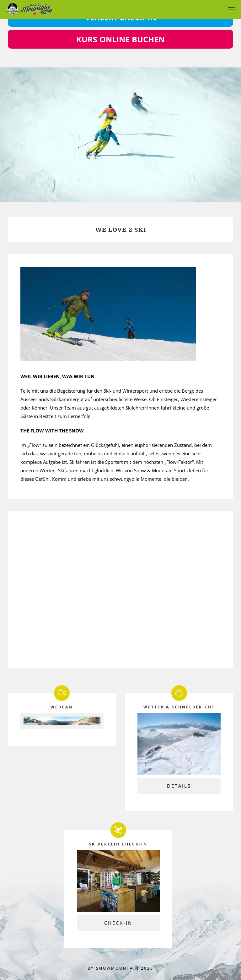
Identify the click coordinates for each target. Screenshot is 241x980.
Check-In (118, 923)
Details (179, 786)
